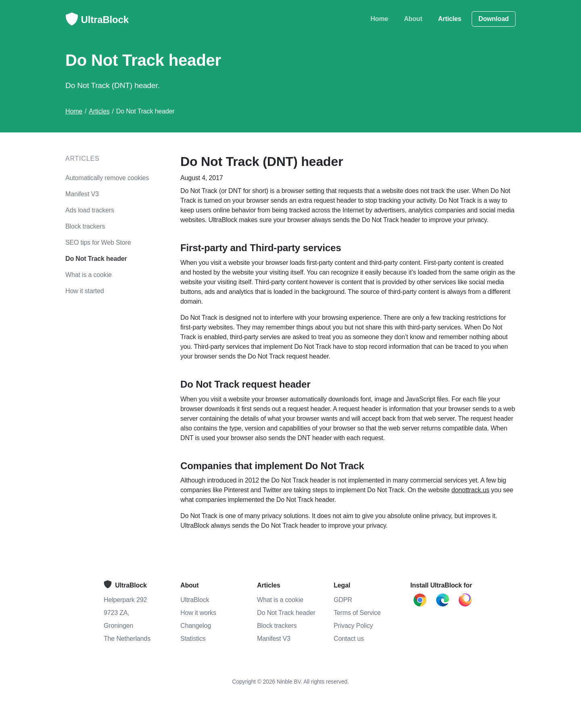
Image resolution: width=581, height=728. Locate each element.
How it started (85, 291)
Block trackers (85, 226)
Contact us (349, 639)
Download (494, 19)
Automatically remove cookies (107, 178)
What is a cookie (89, 275)
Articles (450, 19)
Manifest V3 (82, 194)
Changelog (196, 626)
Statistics (193, 639)
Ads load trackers (90, 210)
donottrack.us (470, 490)
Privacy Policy (353, 626)
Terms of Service (357, 613)
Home (379, 19)
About (413, 19)
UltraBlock (97, 21)
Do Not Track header (96, 259)
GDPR (343, 600)
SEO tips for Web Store (98, 242)
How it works (198, 613)
